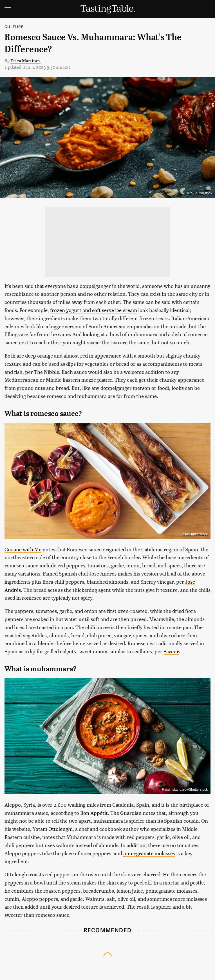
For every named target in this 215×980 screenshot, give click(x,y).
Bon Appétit (94, 813)
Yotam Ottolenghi (53, 829)
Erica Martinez (25, 61)
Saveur (171, 651)
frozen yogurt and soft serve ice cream (94, 310)
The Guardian (126, 813)
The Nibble (47, 372)
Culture (14, 27)
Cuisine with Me (23, 549)
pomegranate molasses (149, 853)
